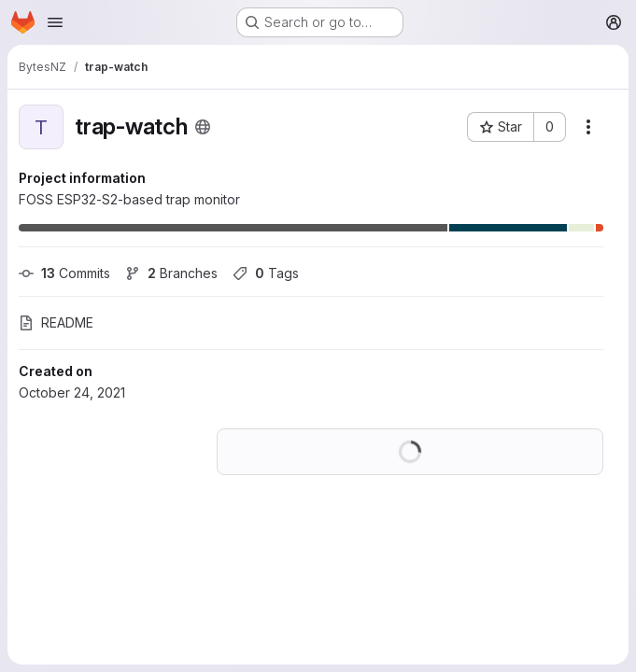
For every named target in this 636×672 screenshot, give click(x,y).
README (56, 322)
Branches (171, 273)
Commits (64, 273)
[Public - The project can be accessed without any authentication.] (203, 127)
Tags (266, 273)
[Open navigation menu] (55, 22)
